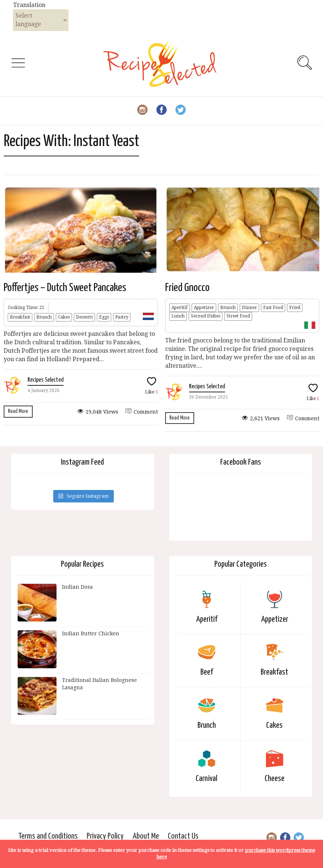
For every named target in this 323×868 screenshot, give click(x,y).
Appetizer (204, 308)
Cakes (64, 317)
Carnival (206, 779)
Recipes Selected (46, 380)
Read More (18, 411)
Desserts (84, 317)
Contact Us (183, 836)
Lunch (178, 316)
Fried (295, 308)
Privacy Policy (105, 836)
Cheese (275, 779)
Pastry (122, 317)
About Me (146, 836)
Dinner (249, 308)
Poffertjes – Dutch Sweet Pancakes (65, 288)
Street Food (238, 316)
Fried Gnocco (187, 288)
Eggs (104, 317)
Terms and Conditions (48, 836)
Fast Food (273, 308)
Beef (207, 672)
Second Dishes (206, 316)
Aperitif (179, 308)
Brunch (44, 317)
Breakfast (20, 317)
